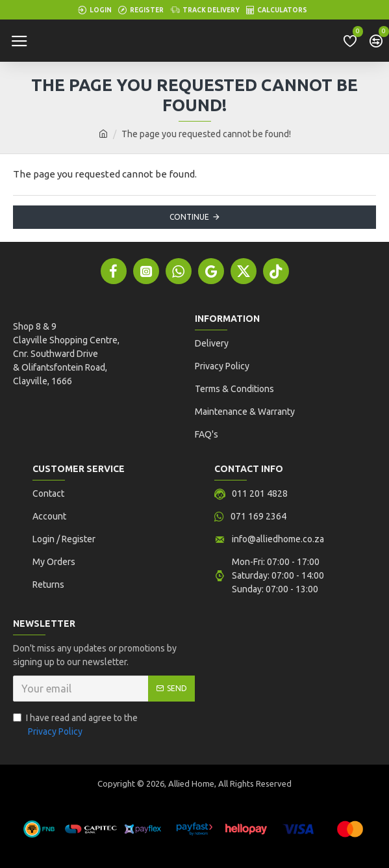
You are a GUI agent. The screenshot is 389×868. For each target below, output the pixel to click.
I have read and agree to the (75, 726)
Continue (189, 217)
